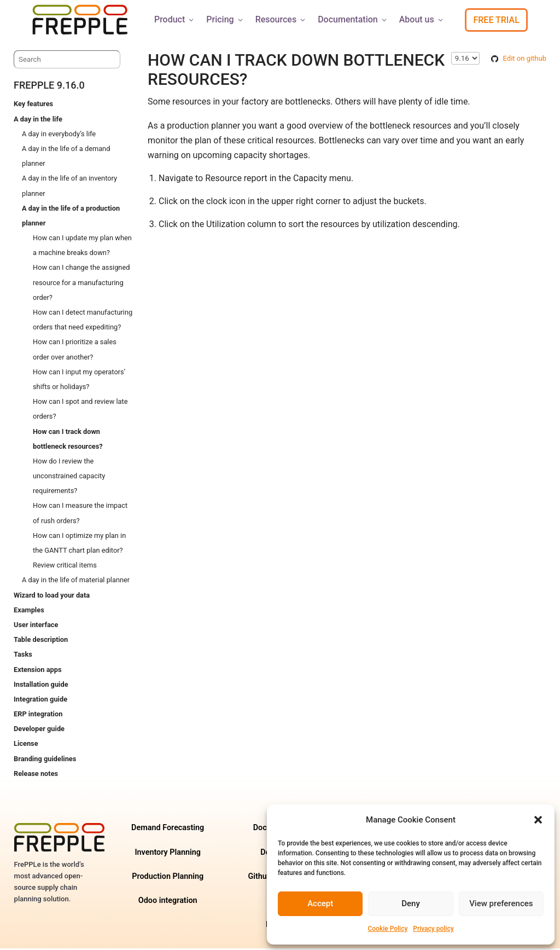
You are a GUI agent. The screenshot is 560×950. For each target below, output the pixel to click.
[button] (538, 820)
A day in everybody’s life (59, 135)
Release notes (36, 775)
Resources (281, 19)
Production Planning (168, 878)
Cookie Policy (387, 929)
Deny (411, 903)
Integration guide (40, 701)
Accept (320, 903)
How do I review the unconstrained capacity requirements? (69, 477)
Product (175, 19)
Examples (29, 612)
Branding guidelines (45, 760)
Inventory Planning (168, 854)
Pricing (225, 19)
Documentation (353, 19)
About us (422, 19)
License (26, 745)
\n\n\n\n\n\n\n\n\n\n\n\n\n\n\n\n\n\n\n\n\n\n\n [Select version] (465, 60)
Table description (41, 641)
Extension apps (37, 671)
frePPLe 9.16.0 (49, 87)
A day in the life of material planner (76, 581)
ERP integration (38, 716)
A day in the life (38, 121)
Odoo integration (168, 902)
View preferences (501, 903)
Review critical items (65, 567)
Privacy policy (433, 929)
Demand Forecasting (168, 829)
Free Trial (496, 20)
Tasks (23, 656)
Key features (33, 105)
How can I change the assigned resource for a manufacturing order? (81, 284)
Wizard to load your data (52, 597)
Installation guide (41, 686)
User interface (36, 626)
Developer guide (39, 730)
